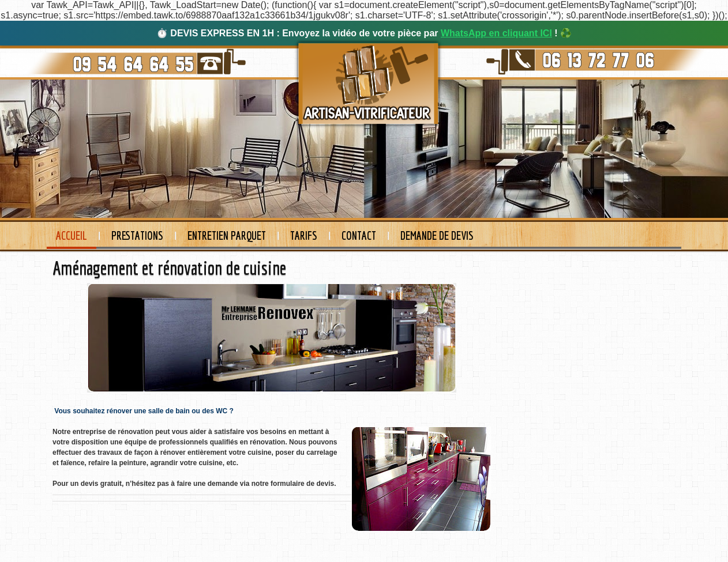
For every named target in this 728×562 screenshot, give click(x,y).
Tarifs (304, 235)
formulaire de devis (301, 484)
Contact (359, 235)
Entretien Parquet (227, 235)
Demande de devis (437, 235)
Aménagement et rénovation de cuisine (169, 268)
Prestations (137, 235)
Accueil (72, 235)
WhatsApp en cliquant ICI (496, 33)
